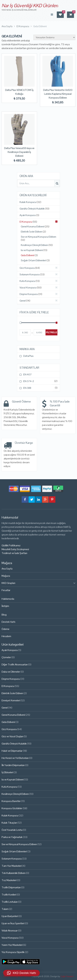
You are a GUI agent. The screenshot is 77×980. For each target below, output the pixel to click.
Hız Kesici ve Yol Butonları (15, 758)
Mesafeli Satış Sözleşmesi (15, 549)
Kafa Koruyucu (27, 281)
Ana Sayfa (7, 569)
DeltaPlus (28, 356)
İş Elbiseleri (7, 772)
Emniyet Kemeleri (11, 700)
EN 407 (27, 374)
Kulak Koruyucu (28, 202)
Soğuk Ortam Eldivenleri (33, 260)
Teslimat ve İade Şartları (14, 553)
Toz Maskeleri (9, 880)
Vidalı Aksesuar (10, 931)
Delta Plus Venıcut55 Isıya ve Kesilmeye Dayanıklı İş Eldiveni (19, 152)
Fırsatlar (6, 590)
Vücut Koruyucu (28, 288)
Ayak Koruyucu (28, 215)
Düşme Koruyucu (29, 294)
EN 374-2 (29, 381)
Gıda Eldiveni (28, 255)
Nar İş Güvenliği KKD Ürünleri (30, 6)
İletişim (5, 606)
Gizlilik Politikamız (11, 545)
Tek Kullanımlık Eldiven (14, 873)
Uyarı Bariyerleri (10, 916)
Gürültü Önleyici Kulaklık (32, 209)
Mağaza (6, 576)
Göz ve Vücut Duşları (12, 736)
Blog (4, 615)
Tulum (5, 909)
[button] (21, 973)
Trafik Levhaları (10, 902)
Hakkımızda (8, 599)
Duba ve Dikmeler (11, 672)
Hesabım (6, 636)
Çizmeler (6, 657)
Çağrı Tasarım (67, 976)
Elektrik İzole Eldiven (32, 232)
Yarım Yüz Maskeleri (12, 945)
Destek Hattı (8, 622)
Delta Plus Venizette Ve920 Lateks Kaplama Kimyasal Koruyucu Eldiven (58, 94)
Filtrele (51, 332)
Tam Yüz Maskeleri (12, 866)
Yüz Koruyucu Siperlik (13, 952)
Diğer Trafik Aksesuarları (15, 664)
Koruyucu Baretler (11, 801)
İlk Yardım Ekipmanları (13, 765)
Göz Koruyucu (27, 268)
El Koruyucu (26, 222)
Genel (23, 301)
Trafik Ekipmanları (11, 887)
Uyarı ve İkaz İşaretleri (13, 923)
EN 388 (27, 388)
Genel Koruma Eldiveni (33, 227)
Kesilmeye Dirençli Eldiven (34, 245)
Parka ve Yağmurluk (12, 837)
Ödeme (5, 629)
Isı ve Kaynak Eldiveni (32, 250)
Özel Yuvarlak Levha (12, 830)
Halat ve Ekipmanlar (12, 751)
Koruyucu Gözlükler (12, 808)
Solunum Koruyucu (30, 275)
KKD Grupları (8, 583)
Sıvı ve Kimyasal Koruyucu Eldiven (38, 237)
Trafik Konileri (9, 895)
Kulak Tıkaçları (9, 823)
